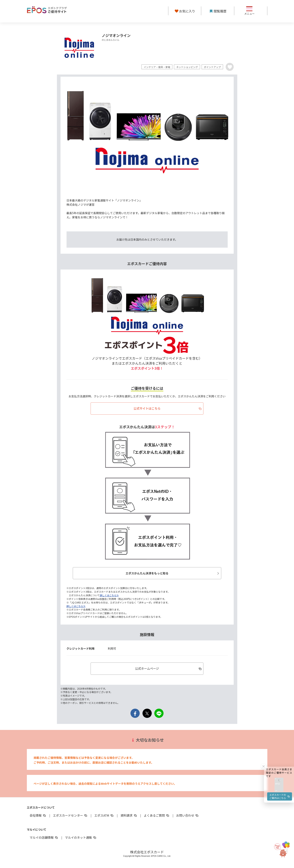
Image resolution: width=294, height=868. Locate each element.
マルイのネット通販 (81, 838)
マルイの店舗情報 (44, 838)
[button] (279, 675)
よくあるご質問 (157, 816)
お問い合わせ (188, 816)
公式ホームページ (169, 669)
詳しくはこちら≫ (109, 595)
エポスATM (104, 816)
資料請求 (129, 816)
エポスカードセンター (70, 816)
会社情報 (38, 816)
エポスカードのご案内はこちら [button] (280, 687)
